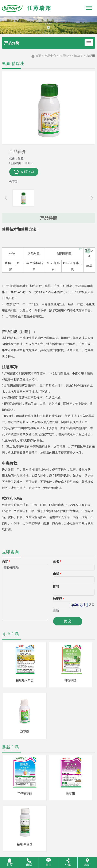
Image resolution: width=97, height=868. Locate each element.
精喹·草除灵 (25, 844)
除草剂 (79, 56)
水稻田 (91, 56)
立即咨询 (24, 172)
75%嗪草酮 (25, 793)
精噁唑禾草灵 (25, 680)
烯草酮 (70, 793)
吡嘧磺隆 (70, 680)
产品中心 (50, 56)
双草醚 (25, 731)
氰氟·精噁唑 (25, 592)
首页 (38, 56)
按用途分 (65, 56)
